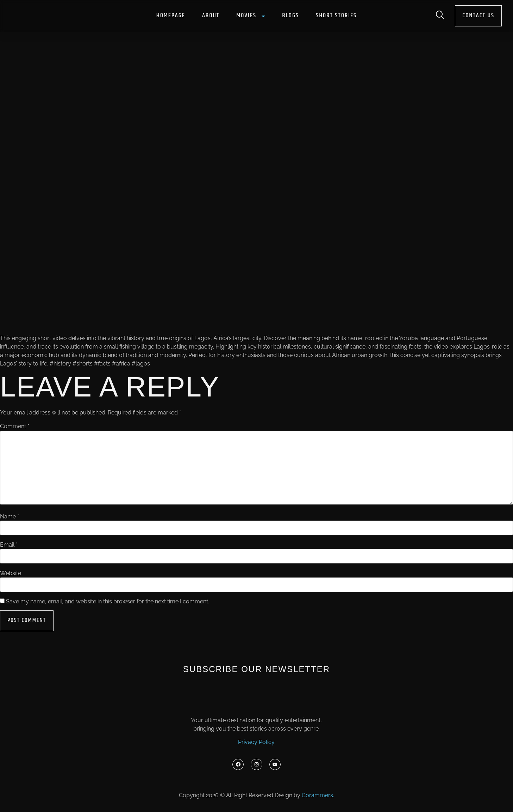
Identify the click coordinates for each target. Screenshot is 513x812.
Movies (251, 16)
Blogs (290, 16)
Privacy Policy (256, 742)
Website (11, 573)
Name (10, 517)
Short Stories (336, 16)
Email (9, 545)
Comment (15, 426)
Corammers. (318, 797)
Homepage (171, 16)
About (211, 16)
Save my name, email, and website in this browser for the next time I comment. (108, 602)
